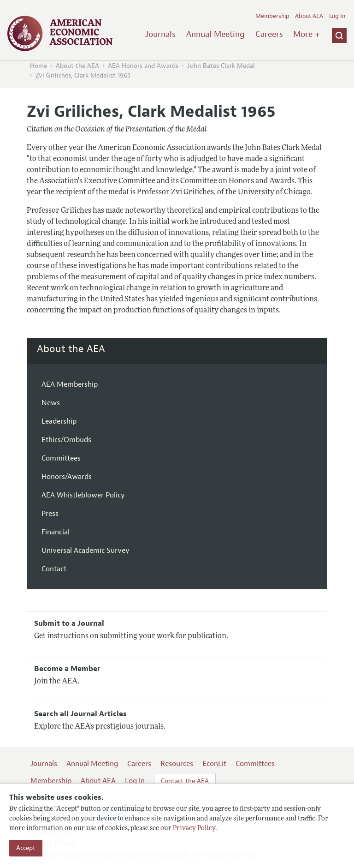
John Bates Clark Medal (221, 66)
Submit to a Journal (69, 623)
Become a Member (67, 669)
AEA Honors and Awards (143, 66)
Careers (269, 34)
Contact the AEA (185, 781)
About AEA (309, 16)
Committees (61, 458)
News (51, 403)
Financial (56, 532)
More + (307, 34)
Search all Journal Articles (80, 714)
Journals (160, 34)
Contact (54, 569)
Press (50, 514)
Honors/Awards (67, 477)
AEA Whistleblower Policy (83, 495)
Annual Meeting (215, 34)
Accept (26, 848)
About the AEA (77, 66)
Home (38, 66)
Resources (177, 764)
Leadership (59, 421)
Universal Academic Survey (86, 551)
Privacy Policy (194, 829)
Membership (272, 16)
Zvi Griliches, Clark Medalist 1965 (83, 75)
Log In (337, 16)
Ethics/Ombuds (66, 440)
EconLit (214, 764)
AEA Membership (70, 384)
